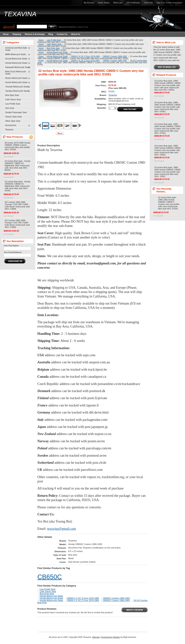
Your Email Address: (13, 252)
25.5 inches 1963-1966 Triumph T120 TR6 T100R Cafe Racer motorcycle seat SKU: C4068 (17, 224)
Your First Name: (11, 246)
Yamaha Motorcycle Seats (17, 91)
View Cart (148, 3)
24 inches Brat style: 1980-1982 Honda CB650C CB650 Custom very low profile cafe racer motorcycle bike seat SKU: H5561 (167, 150)
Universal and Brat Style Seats (17, 49)
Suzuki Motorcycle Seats (17, 82)
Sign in (159, 3)
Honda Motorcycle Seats (17, 63)
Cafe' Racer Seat (13, 99)
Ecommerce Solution (111, 637)
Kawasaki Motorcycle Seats (17, 67)
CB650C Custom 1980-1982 (115, 56)
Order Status (104, 3)
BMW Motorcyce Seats (17, 54)
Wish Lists (118, 3)
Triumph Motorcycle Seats (17, 87)
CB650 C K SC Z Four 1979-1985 (85, 56)
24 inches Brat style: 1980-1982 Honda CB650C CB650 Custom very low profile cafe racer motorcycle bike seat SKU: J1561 (167, 172)
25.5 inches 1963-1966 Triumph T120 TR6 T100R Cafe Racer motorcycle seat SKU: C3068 (17, 205)
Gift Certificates (133, 3)
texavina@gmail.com (62, 529)
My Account (89, 3)
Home (41, 40)
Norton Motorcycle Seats (17, 78)
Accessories (17, 125)
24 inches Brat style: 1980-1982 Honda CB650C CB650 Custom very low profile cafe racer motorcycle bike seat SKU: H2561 (167, 107)
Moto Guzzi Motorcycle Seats (17, 73)
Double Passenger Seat (16, 112)
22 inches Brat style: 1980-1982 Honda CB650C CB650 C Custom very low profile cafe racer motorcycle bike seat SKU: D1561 (169, 203)
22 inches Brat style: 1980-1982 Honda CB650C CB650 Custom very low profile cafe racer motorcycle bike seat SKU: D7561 (167, 129)
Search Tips (83, 27)
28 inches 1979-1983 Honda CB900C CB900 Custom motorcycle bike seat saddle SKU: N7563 (17, 146)
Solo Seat (10, 108)
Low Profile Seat (13, 104)
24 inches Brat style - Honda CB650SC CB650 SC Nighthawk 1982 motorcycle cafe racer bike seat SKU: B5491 (17, 166)
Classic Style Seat (13, 117)
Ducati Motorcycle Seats (17, 59)
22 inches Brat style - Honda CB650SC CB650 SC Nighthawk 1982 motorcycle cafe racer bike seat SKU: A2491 (17, 186)
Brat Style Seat (12, 95)
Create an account (174, 3)
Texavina (9, 130)
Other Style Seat (13, 121)
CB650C (50, 577)
